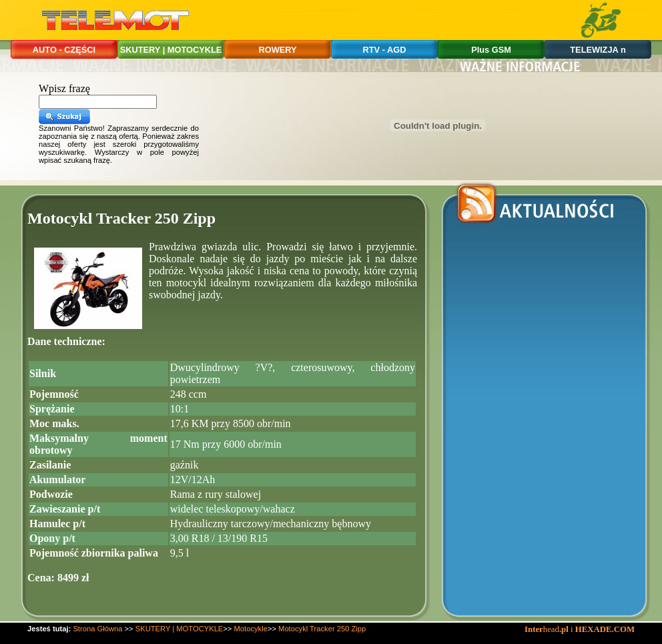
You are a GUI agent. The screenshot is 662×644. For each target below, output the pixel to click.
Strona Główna (97, 629)
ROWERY (277, 50)
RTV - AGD (385, 50)
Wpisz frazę (64, 88)
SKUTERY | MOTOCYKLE (171, 50)
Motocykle (251, 629)
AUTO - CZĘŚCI (64, 50)
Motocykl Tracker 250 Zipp (322, 629)
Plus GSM (491, 50)
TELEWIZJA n (598, 50)
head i (550, 629)
